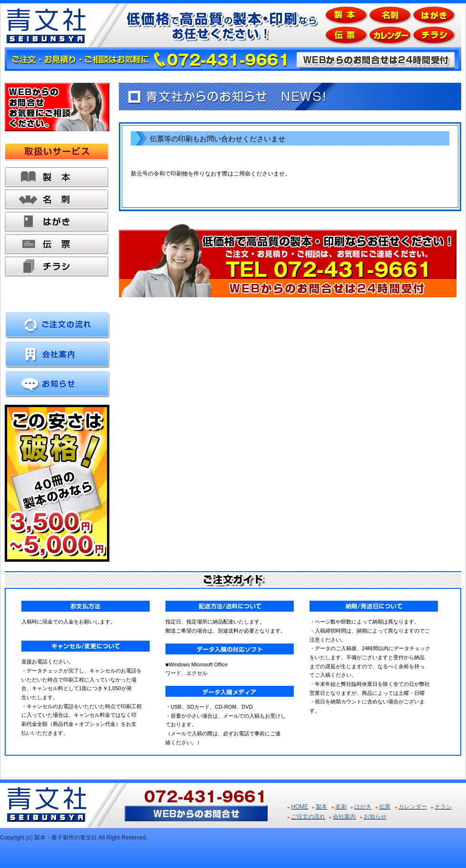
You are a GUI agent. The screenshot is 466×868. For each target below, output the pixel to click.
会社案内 (344, 817)
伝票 (57, 245)
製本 (57, 178)
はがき (57, 222)
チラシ (57, 267)
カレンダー (413, 807)
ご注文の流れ (308, 817)
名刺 (57, 200)
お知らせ (375, 817)
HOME (300, 807)
